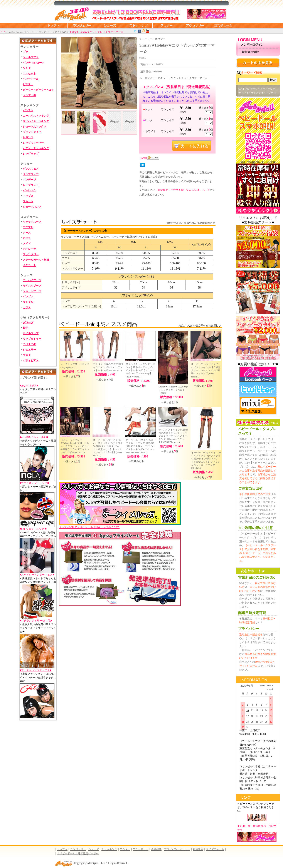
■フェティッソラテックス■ (36, 670)
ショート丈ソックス (35, 127)
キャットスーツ (32, 222)
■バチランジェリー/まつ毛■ (36, 621)
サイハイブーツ (32, 286)
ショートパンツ (32, 207)
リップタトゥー (32, 339)
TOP (2, 32)
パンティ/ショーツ (34, 63)
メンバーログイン (258, 45)
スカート (28, 201)
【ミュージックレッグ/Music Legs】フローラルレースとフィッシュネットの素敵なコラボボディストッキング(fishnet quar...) (75, 446)
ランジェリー (82, 25)
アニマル (28, 227)
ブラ (25, 52)
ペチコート (29, 265)
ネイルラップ (31, 333)
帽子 (25, 328)
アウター (167, 25)
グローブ (28, 322)
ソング (27, 68)
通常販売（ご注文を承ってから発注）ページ (184, 190)
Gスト (242, 89)
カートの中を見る (258, 63)
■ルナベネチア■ (29, 386)
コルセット (29, 73)
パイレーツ (29, 249)
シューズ (110, 25)
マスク (27, 355)
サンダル (28, 302)
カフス (27, 307)
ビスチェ (28, 84)
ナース (27, 233)
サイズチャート (215, 849)
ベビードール (31, 79)
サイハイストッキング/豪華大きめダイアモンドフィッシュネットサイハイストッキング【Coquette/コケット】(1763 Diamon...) (173, 436)
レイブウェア (31, 185)
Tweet (144, 158)
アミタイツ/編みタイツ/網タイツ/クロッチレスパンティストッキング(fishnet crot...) (108, 367)
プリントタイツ (32, 132)
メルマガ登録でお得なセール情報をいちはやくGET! (120, 526)
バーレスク (29, 190)
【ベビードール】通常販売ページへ (78, 853)
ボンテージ (252, 89)
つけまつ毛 (29, 344)
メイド (27, 244)
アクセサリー (195, 25)
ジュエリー (29, 350)
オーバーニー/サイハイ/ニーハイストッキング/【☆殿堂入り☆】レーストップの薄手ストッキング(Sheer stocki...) (206, 370)
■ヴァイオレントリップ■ (34, 483)
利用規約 (198, 849)
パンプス (28, 297)
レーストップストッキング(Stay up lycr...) (75, 366)
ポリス (27, 238)
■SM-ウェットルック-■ (33, 529)
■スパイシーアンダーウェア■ (37, 575)
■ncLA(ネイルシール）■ (34, 437)
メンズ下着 (29, 95)
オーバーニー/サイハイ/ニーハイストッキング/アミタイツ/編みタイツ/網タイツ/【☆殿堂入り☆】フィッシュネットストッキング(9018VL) (206, 460)
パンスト (28, 110)
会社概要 (156, 849)
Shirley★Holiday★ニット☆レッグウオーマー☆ (96, 32)
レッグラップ (31, 154)
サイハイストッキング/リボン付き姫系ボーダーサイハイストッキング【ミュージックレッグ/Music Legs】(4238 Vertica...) (141, 370)
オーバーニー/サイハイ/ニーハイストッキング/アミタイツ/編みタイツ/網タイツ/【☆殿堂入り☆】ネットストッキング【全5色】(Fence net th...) (108, 448)
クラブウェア (31, 174)
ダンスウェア (31, 169)
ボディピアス (31, 361)
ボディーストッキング (36, 148)
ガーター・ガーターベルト (39, 90)
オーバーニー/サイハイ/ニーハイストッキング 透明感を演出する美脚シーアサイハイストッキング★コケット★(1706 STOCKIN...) (141, 446)
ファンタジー (31, 254)
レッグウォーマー (33, 143)
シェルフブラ (31, 57)
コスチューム (223, 25)
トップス (28, 196)
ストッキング (138, 25)
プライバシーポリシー (177, 849)
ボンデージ (29, 180)
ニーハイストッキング (36, 116)
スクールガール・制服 (36, 260)
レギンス (28, 137)
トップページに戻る (53, 25)
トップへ (62, 849)
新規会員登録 (258, 52)
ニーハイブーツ (32, 280)
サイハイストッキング (36, 121)
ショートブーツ (32, 291)
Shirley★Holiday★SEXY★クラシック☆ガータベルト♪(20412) (173, 390)
